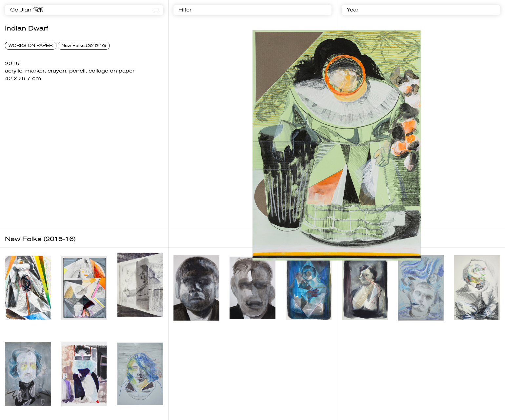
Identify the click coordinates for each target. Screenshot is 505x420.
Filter (185, 10)
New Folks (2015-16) (84, 46)
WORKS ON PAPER (31, 46)
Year (353, 10)
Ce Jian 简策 (27, 10)
